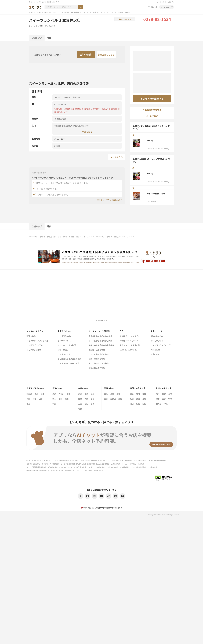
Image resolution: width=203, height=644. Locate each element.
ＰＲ (122, 331)
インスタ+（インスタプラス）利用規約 (72, 467)
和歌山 (113, 399)
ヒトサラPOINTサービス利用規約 (118, 467)
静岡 (86, 399)
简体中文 (101, 508)
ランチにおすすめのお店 (99, 354)
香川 (138, 394)
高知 (132, 399)
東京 (54, 394)
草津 (54, 237)
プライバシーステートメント (93, 471)
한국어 (118, 508)
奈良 (106, 399)
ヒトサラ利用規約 (140, 460)
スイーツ (32, 26)
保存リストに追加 (125, 19)
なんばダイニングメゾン (130, 336)
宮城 (28, 399)
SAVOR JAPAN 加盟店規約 (85, 464)
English (93, 508)
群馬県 (39, 12)
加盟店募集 (95, 460)
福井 (80, 409)
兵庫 (112, 394)
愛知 (93, 399)
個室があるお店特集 (97, 368)
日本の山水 (155, 354)
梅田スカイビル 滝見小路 (130, 345)
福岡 (158, 394)
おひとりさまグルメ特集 (99, 363)
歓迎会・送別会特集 (97, 350)
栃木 (67, 399)
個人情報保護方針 (54, 471)
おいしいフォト (157, 341)
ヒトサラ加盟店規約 (68, 464)
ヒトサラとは (49, 460)
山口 (144, 404)
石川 (93, 404)
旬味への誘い (63, 350)
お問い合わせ (85, 460)
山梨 (86, 394)
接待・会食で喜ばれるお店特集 (101, 345)
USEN (28, 460)
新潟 (80, 394)
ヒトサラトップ (37, 460)
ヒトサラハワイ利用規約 (96, 467)
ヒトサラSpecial (64, 336)
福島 (28, 404)
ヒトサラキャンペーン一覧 (68, 363)
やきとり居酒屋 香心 (156, 193)
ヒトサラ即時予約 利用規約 (157, 460)
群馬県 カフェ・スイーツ (52, 12)
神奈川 (61, 394)
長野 (93, 394)
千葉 (68, 394)
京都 (118, 394)
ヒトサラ (32, 12)
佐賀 (164, 394)
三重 (80, 404)
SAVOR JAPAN (157, 336)
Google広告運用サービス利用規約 (108, 464)
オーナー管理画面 (126, 460)
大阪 (106, 394)
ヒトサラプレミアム (35, 345)
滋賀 (120, 399)
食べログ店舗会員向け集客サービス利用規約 (42, 467)
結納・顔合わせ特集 (97, 359)
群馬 (54, 404)
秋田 (35, 399)
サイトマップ (75, 460)
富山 (86, 404)
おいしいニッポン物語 (67, 345)
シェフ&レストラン (35, 331)
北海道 (29, 394)
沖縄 (166, 404)
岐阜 (80, 399)
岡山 (132, 404)
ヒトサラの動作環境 (62, 460)
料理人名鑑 (31, 336)
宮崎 (170, 399)
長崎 (170, 394)
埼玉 (54, 399)
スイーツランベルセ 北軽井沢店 (55, 20)
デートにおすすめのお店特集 (100, 341)
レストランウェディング (161, 345)
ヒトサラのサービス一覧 (165, 2)
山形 (41, 399)
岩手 (43, 394)
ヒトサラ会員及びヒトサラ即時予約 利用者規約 (43, 464)
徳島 (132, 394)
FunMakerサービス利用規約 (36, 471)
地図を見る (87, 132)
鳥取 (138, 399)
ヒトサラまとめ (64, 354)
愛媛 (144, 394)
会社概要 (115, 460)
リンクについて (106, 460)
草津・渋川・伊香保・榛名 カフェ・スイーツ (76, 12)
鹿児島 (159, 404)
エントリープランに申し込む (109, 200)
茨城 (60, 399)
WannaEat (155, 350)
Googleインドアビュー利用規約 (133, 464)
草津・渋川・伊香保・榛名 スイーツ (111, 237)
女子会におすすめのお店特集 (100, 336)
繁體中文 (110, 508)
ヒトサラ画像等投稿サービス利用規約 (144, 467)
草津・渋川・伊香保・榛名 (40, 237)
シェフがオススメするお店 (37, 341)
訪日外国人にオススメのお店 (69, 359)
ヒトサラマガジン (65, 341)
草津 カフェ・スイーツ (101, 12)
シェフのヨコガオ (34, 350)
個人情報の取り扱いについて (72, 471)
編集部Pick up (64, 331)
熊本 (158, 399)
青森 (36, 394)
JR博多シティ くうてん (129, 341)
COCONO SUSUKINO (128, 350)
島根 (144, 399)
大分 (164, 399)
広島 (138, 404)
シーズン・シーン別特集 (99, 331)
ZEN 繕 (150, 140)
